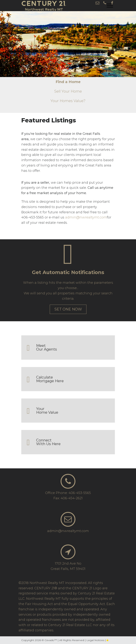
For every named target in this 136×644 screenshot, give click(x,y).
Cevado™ (51, 640)
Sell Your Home (68, 91)
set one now (68, 309)
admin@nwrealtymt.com (86, 217)
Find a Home (68, 82)
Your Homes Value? (68, 101)
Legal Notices (96, 640)
